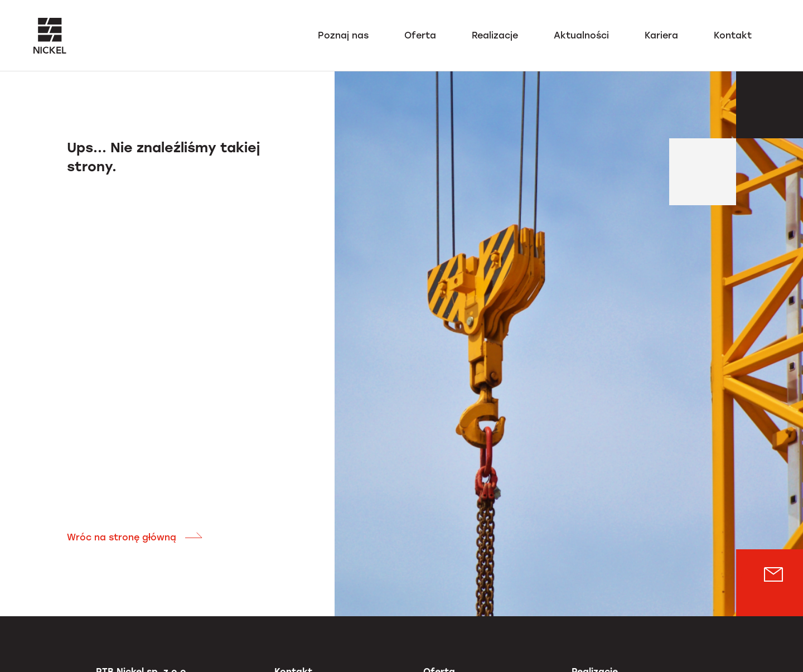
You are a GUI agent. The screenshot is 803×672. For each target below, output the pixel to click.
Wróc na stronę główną (135, 537)
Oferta (420, 35)
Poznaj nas (343, 35)
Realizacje (495, 35)
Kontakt (733, 35)
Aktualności (581, 35)
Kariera (661, 35)
